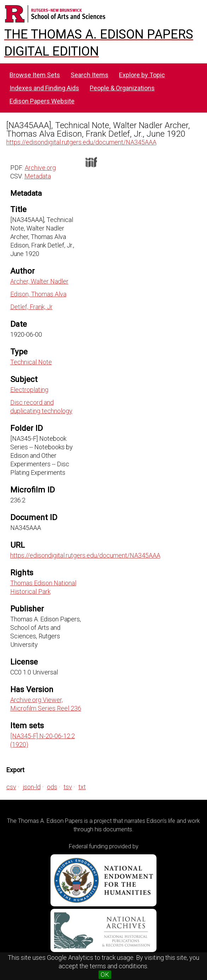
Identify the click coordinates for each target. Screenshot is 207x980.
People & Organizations (122, 88)
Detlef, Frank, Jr (31, 307)
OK (105, 975)
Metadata (38, 176)
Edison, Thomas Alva (38, 294)
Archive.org (40, 168)
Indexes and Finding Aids (44, 88)
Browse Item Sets (35, 75)
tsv (68, 787)
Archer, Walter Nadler (39, 281)
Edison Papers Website (42, 101)
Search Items (90, 75)
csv (11, 787)
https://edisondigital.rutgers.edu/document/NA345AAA (81, 142)
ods (52, 787)
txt (82, 787)
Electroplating (29, 390)
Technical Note (31, 362)
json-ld (32, 787)
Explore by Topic (142, 75)
